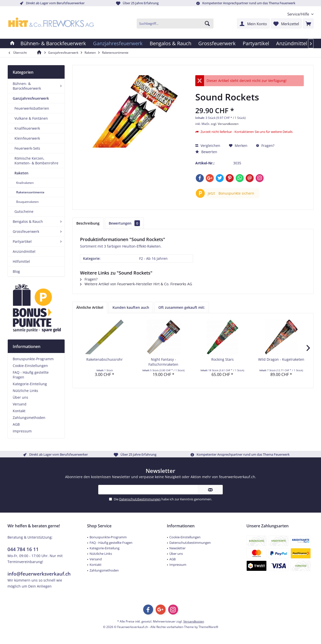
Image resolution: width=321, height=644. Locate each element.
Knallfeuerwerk (27, 128)
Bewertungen (124, 223)
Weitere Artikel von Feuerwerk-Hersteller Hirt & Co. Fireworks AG (136, 284)
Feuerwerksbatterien (32, 108)
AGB (16, 424)
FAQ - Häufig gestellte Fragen (31, 375)
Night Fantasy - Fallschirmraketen (163, 362)
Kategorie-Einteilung (30, 384)
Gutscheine (24, 211)
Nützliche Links (25, 391)
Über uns (20, 397)
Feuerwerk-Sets (27, 148)
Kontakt (19, 411)
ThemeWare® (208, 627)
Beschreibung (88, 223)
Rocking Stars (222, 359)
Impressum (22, 431)
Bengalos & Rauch (28, 221)
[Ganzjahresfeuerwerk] (118, 43)
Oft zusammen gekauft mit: (182, 307)
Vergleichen (208, 146)
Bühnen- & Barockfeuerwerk (27, 86)
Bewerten (206, 152)
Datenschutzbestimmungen (140, 499)
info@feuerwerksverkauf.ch (39, 574)
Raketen (21, 173)
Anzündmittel (24, 251)
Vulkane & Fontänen (31, 118)
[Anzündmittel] (292, 43)
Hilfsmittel (21, 261)
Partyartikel (22, 241)
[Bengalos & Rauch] (170, 43)
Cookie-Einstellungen (30, 366)
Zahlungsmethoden (29, 418)
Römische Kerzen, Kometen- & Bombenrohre (36, 161)
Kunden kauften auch (131, 307)
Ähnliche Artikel (90, 307)
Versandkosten (194, 621)
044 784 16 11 (23, 549)
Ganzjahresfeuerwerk (31, 98)
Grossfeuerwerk (26, 231)
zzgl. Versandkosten (225, 124)
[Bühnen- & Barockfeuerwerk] (53, 43)
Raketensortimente (30, 192)
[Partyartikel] (256, 43)
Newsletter (177, 548)
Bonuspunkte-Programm (33, 359)
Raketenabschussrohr (105, 359)
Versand (20, 404)
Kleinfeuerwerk (27, 138)
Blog (16, 271)
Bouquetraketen (27, 202)
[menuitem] (299, 14)
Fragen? (265, 146)
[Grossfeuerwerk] (217, 43)
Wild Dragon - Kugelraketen (281, 359)
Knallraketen (25, 183)
